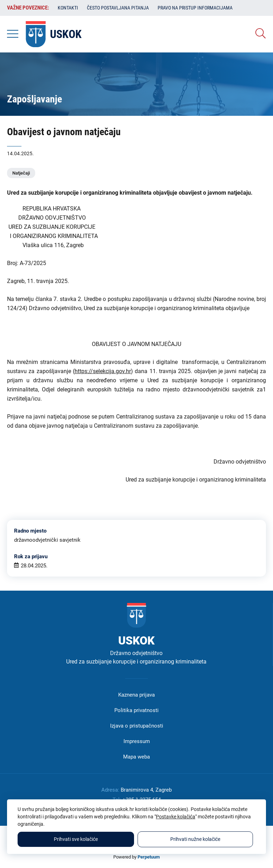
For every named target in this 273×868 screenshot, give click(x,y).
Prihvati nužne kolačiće (195, 839)
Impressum (137, 741)
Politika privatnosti (136, 710)
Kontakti (68, 8)
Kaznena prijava (136, 695)
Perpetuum (149, 857)
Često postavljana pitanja (118, 8)
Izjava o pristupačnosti (137, 726)
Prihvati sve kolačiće (76, 839)
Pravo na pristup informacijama (195, 8)
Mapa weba (136, 757)
